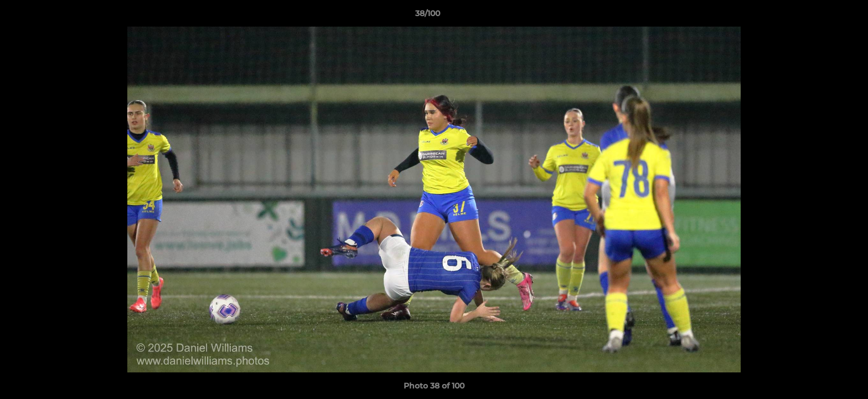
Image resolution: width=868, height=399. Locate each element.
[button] (821, 16)
